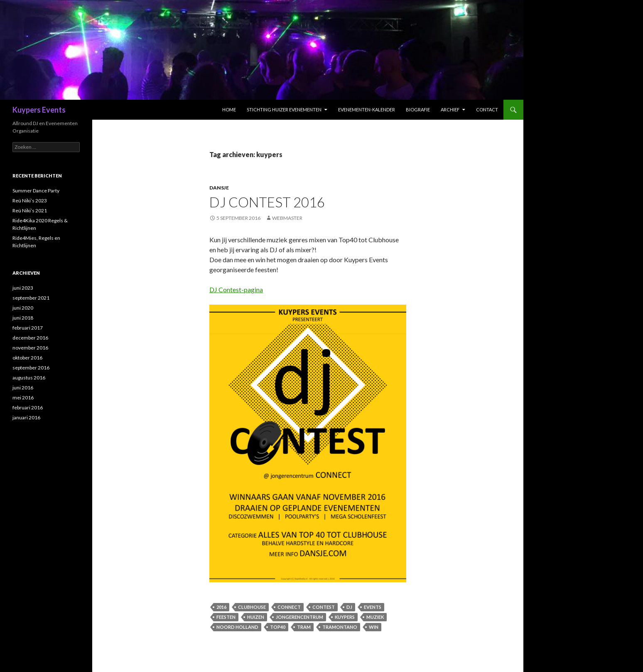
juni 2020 (23, 308)
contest (324, 607)
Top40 (278, 627)
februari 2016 (28, 407)
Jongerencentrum (299, 617)
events (373, 607)
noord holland (237, 627)
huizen (256, 617)
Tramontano (340, 627)
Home (229, 110)
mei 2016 (23, 398)
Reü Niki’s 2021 (30, 210)
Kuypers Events (39, 110)
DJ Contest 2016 (267, 202)
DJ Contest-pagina (236, 289)
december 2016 (30, 338)
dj (349, 607)
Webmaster (287, 218)
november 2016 (30, 348)
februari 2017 (28, 328)
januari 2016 (26, 417)
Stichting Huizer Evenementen (284, 110)
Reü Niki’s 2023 (30, 201)
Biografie (418, 110)
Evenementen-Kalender (367, 110)
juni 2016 (23, 388)
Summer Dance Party (36, 191)
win (374, 627)
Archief (450, 110)
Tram (304, 627)
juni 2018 (23, 318)
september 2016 (31, 368)
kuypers (345, 617)
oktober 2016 (27, 358)
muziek (375, 617)
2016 (221, 607)
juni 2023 (23, 288)
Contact (487, 110)
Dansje (219, 188)
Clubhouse (252, 607)
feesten (226, 617)
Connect (289, 607)
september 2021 (31, 298)
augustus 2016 (29, 378)
